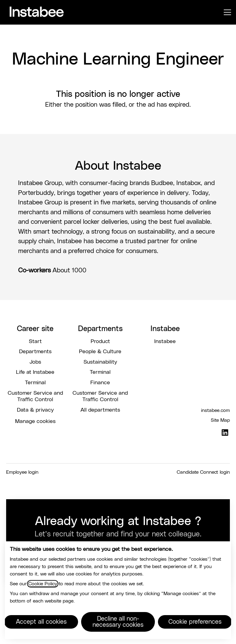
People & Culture (100, 352)
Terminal (35, 383)
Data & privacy (35, 410)
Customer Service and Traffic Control (35, 397)
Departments (35, 352)
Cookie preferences (195, 622)
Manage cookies (35, 421)
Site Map (220, 420)
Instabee (165, 342)
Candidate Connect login (203, 472)
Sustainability (100, 362)
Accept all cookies (41, 622)
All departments (100, 410)
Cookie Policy (43, 584)
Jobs (35, 362)
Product (100, 342)
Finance (100, 383)
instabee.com (215, 410)
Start (35, 342)
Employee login (22, 472)
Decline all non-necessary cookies (118, 622)
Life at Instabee (35, 372)
